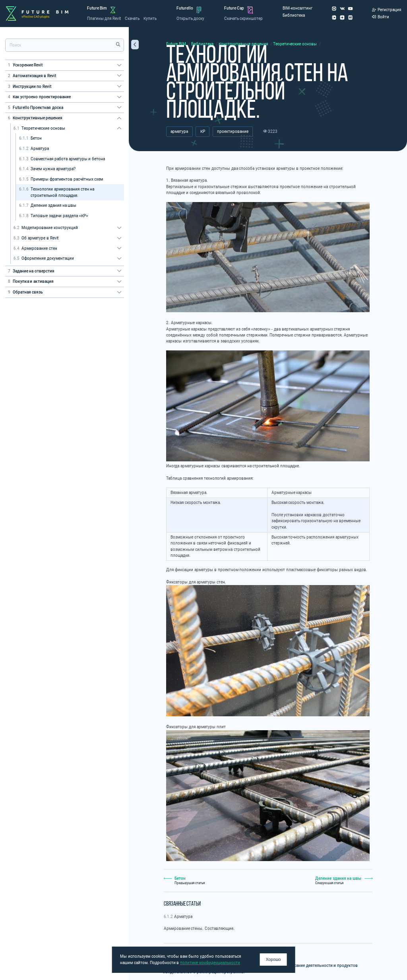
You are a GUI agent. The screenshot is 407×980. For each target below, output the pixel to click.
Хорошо (273, 960)
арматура (179, 131)
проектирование (233, 131)
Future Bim (97, 8)
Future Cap (234, 8)
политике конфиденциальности (210, 963)
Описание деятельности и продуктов (322, 965)
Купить (150, 18)
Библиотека (294, 15)
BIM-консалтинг (297, 8)
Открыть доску (191, 18)
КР (203, 131)
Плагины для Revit (104, 18)
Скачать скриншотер (244, 18)
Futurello (185, 8)
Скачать (132, 18)
